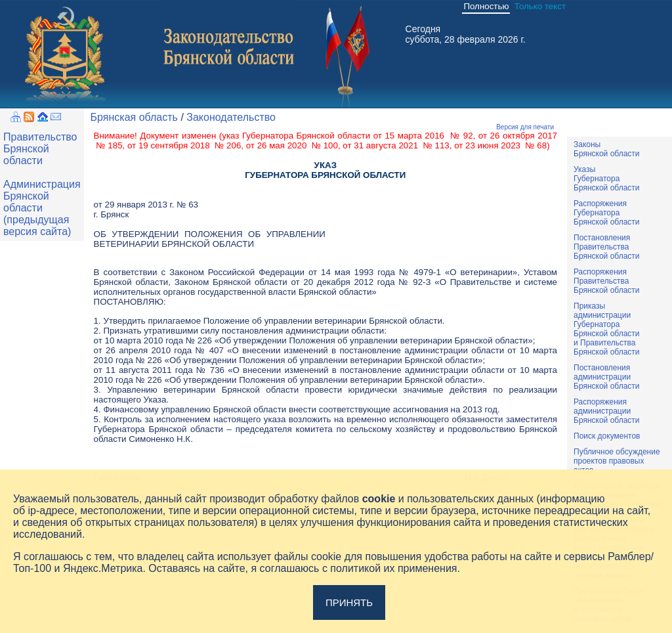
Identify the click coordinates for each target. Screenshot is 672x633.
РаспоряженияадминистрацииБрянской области (607, 411)
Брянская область (134, 117)
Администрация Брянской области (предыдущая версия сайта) (42, 208)
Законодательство (231, 117)
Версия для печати (525, 127)
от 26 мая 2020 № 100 (292, 145)
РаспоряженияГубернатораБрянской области (607, 213)
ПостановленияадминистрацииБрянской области (607, 377)
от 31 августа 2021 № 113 (396, 145)
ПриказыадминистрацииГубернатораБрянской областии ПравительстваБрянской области (607, 329)
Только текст (540, 6)
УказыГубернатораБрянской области (607, 179)
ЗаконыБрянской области (607, 149)
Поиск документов (607, 436)
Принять (349, 602)
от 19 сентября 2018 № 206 (184, 145)
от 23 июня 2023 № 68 (500, 145)
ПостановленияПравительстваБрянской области (607, 247)
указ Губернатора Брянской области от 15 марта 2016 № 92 (347, 136)
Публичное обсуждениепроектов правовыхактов (617, 461)
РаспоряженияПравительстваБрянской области (607, 281)
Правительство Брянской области (40, 149)
